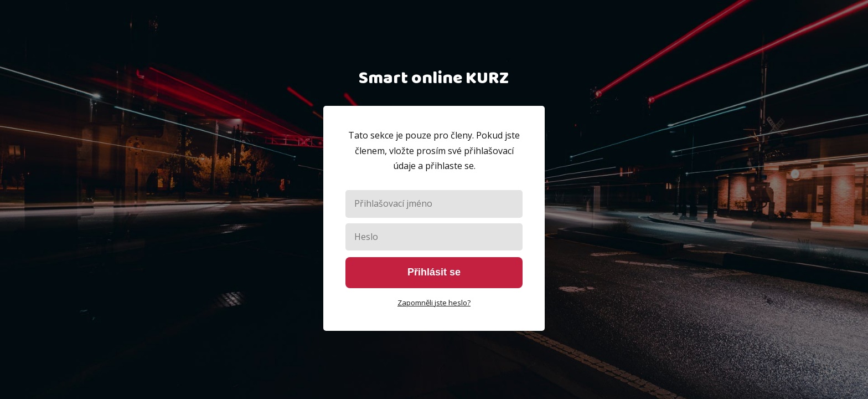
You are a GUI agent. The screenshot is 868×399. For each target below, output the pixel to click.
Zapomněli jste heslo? (434, 303)
